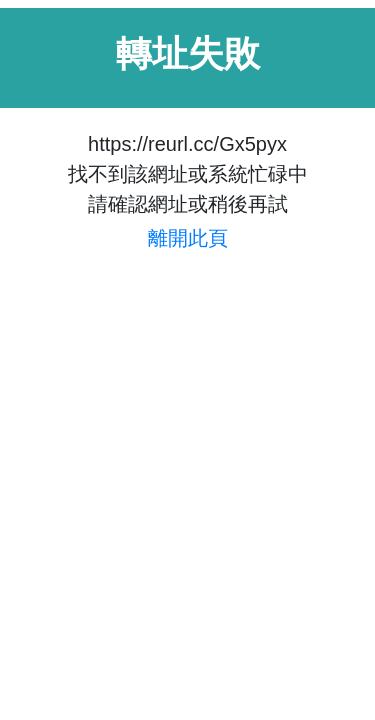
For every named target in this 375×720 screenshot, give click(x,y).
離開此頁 (188, 238)
